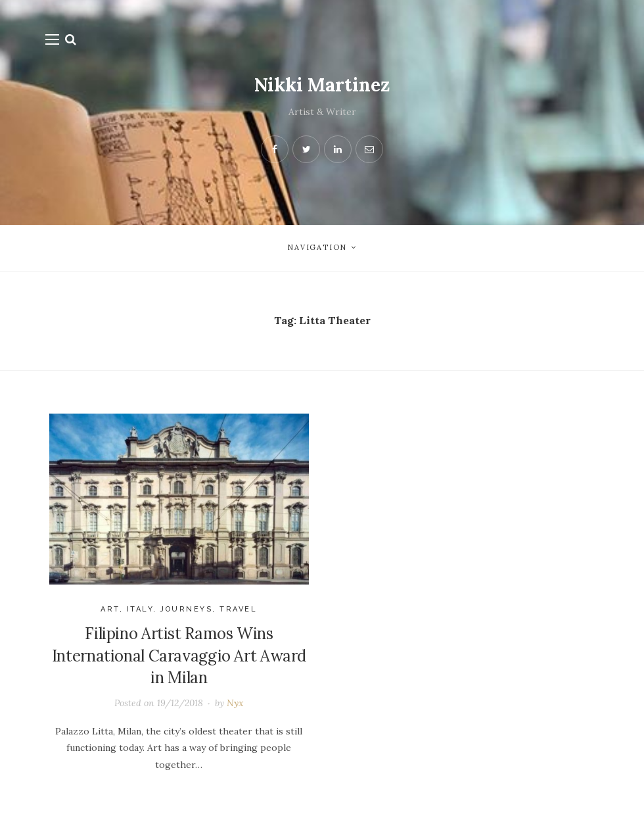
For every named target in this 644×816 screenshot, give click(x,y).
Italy (140, 609)
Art (110, 609)
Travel (238, 609)
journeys (186, 609)
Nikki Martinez (322, 85)
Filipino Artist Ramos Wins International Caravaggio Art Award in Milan (179, 656)
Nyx (235, 703)
